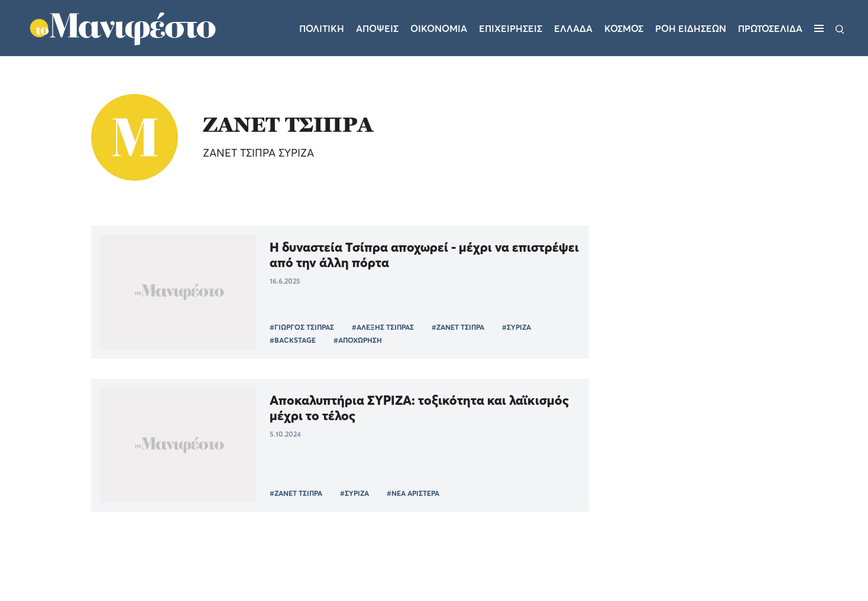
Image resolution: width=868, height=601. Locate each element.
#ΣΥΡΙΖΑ (516, 327)
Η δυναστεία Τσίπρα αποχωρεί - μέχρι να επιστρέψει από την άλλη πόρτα (424, 255)
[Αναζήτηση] (840, 28)
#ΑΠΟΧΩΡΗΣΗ (358, 340)
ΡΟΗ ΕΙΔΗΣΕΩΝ (691, 28)
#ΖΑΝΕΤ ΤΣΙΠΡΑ (458, 327)
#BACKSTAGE (293, 340)
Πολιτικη (322, 28)
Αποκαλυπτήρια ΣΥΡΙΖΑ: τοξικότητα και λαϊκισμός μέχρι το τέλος (419, 408)
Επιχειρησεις (511, 28)
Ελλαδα (573, 28)
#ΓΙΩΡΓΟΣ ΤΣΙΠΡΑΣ (302, 327)
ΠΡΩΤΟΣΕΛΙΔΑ (770, 28)
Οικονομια (439, 28)
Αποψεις (377, 28)
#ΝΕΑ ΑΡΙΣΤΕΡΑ (413, 493)
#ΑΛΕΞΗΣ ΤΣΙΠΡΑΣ (383, 327)
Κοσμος (624, 28)
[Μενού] (819, 28)
